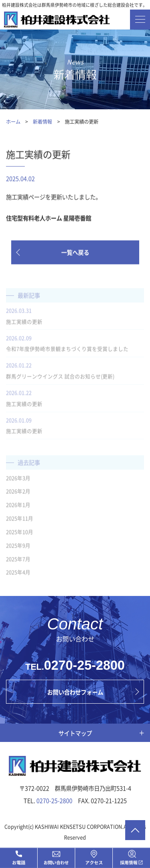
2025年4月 (18, 575)
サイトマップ (75, 733)
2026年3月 (18, 480)
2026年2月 (18, 494)
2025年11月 (20, 521)
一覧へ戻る (75, 253)
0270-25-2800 (84, 665)
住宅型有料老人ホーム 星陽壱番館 (49, 218)
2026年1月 (18, 508)
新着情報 (42, 122)
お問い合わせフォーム (75, 692)
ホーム (13, 122)
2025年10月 (20, 534)
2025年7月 (18, 561)
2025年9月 (18, 548)
